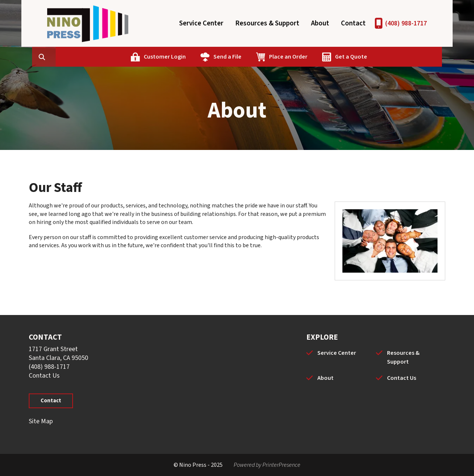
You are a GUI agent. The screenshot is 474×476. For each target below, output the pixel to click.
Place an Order (323, 57)
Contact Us (44, 376)
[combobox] (89, 57)
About (320, 23)
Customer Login (200, 57)
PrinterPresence (281, 465)
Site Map (41, 421)
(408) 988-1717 (406, 23)
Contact (353, 23)
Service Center (201, 23)
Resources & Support (267, 23)
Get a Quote (386, 57)
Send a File (262, 57)
